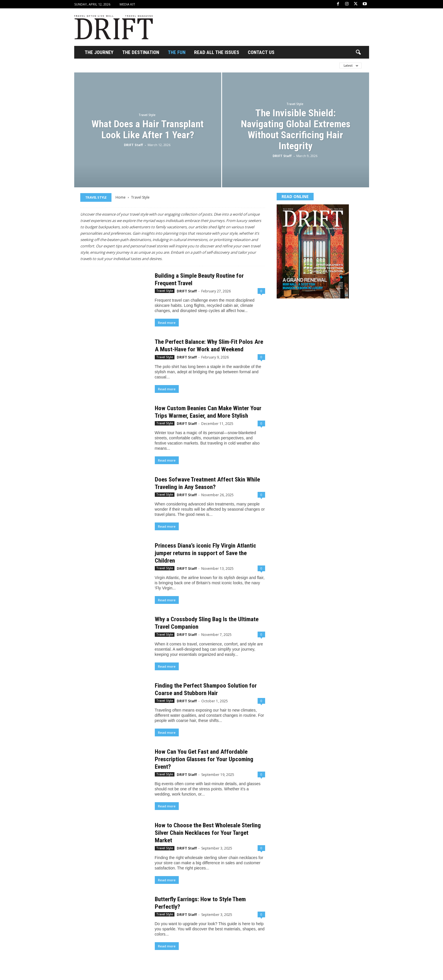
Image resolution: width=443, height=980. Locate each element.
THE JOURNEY (99, 52)
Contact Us (261, 52)
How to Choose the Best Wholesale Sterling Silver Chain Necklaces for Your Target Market (208, 833)
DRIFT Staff (133, 145)
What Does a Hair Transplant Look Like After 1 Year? (148, 129)
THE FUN (177, 52)
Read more (167, 323)
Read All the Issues (217, 52)
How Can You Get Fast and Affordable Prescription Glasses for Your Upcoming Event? (204, 759)
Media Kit (127, 4)
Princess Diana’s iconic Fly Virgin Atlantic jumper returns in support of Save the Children (205, 553)
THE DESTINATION (141, 52)
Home (121, 197)
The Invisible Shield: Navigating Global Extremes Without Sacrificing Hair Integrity (296, 129)
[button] (358, 53)
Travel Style (147, 115)
